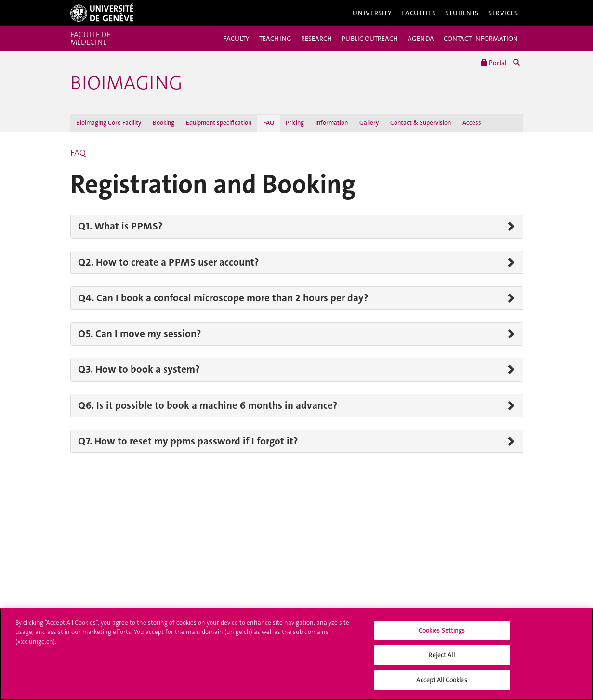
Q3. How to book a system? (139, 369)
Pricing (295, 123)
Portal (494, 62)
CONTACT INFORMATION (481, 39)
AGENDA (421, 39)
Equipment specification (219, 123)
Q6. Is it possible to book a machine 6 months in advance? (208, 405)
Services (503, 13)
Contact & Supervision (421, 123)
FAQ (269, 123)
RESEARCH (316, 39)
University (372, 13)
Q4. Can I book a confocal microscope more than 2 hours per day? (223, 298)
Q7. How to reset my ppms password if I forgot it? (188, 441)
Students (462, 13)
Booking (164, 123)
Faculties (418, 13)
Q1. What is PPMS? (120, 226)
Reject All (441, 659)
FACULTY (236, 39)
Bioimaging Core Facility (109, 123)
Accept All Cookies (441, 684)
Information (332, 123)
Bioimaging (126, 83)
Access (472, 123)
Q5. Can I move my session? (139, 334)
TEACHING (275, 39)
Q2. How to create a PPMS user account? (168, 262)
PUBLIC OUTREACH (370, 39)
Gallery (369, 123)
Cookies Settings (442, 634)
